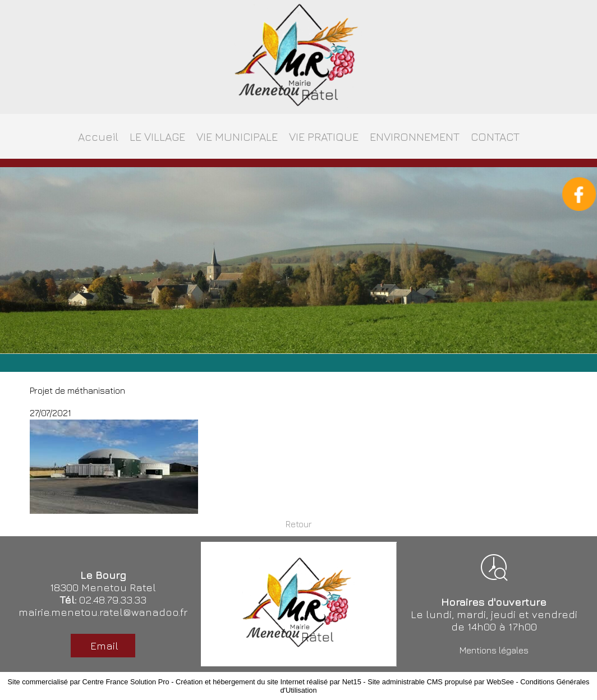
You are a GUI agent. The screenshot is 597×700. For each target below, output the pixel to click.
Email (103, 646)
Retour (299, 524)
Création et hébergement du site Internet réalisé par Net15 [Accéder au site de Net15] (268, 682)
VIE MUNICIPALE (237, 137)
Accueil (98, 137)
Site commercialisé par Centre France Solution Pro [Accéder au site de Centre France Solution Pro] (89, 682)
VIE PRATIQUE (324, 137)
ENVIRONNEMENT (415, 137)
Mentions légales (494, 650)
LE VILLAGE (157, 137)
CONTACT (495, 137)
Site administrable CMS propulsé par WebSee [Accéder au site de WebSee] (441, 682)
